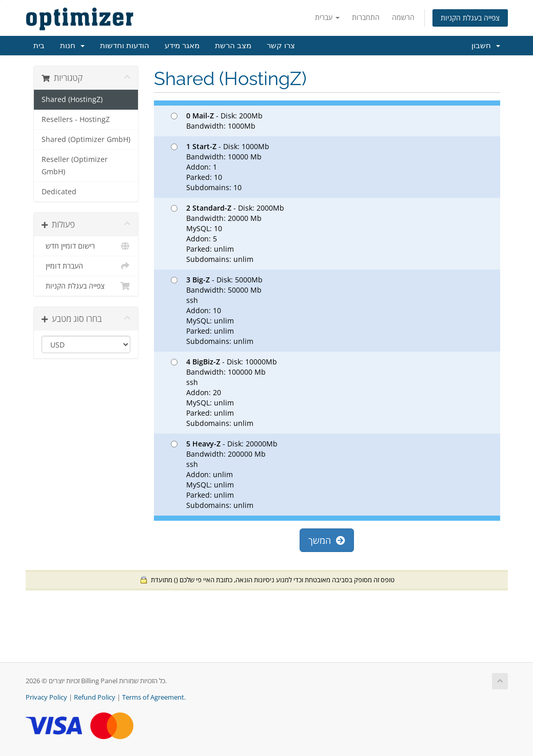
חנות (72, 46)
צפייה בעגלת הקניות (470, 18)
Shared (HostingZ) (72, 99)
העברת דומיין (86, 266)
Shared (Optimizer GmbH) (86, 139)
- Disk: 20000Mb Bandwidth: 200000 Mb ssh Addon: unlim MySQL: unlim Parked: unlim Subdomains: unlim (224, 474)
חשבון (486, 46)
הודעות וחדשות (125, 46)
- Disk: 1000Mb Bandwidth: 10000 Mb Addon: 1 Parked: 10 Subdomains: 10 (220, 167)
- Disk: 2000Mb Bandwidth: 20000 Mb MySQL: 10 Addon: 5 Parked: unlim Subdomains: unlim (228, 233)
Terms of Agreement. (154, 697)
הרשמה (403, 17)
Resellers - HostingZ (76, 119)
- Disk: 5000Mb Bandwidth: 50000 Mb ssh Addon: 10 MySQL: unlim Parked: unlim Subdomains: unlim (217, 310)
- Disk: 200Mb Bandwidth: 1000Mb (217, 121)
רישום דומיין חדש (86, 246)
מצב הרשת (233, 46)
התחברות (366, 17)
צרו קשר (281, 46)
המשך (327, 540)
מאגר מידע (182, 46)
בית (39, 46)
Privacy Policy (46, 697)
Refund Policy (95, 697)
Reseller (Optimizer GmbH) (75, 166)
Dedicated (59, 192)
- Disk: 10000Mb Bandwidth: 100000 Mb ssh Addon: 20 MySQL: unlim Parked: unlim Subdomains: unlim (224, 392)
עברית (327, 17)
